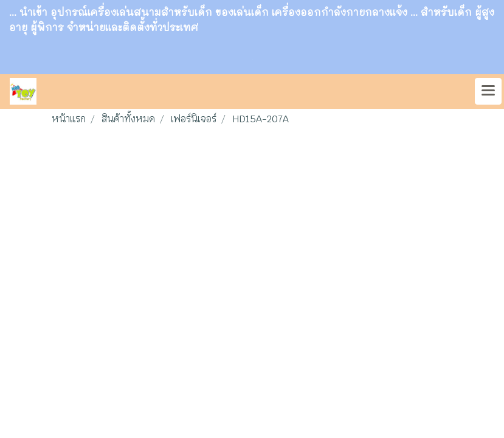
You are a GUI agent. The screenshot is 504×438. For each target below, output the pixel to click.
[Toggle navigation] (488, 91)
